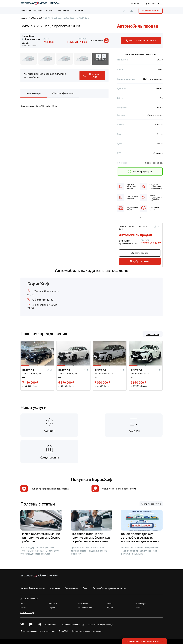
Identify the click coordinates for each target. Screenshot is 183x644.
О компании (64, 11)
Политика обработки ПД (72, 598)
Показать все (153, 334)
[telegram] (39, 598)
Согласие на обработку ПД (101, 598)
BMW (33, 18)
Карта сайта (51, 598)
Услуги (49, 11)
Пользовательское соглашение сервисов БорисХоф (44, 605)
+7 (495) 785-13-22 (153, 4)
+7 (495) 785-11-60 (76, 42)
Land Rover (83, 577)
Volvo (138, 581)
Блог (85, 562)
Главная (24, 18)
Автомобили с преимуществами (110, 562)
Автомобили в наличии (31, 11)
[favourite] (123, 11)
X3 (41, 18)
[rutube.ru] (31, 598)
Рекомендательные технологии (87, 605)
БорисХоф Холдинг (36, 632)
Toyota (110, 581)
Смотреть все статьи (151, 477)
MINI (109, 577)
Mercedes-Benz (85, 581)
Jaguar (52, 581)
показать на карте (29, 45)
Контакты (80, 11)
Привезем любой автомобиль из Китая (145, 641)
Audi (22, 577)
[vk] (22, 598)
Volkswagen (141, 577)
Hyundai (53, 577)
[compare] (132, 11)
